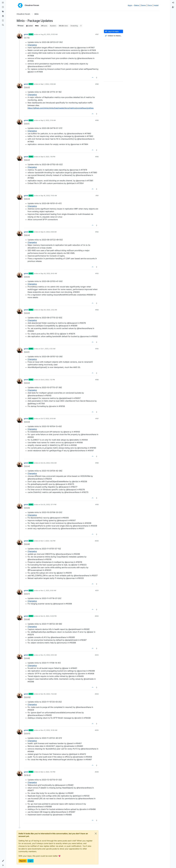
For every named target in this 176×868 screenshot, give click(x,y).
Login (30, 861)
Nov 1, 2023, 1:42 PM (48, 541)
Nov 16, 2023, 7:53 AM (49, 694)
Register (23, 861)
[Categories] (3, 3)
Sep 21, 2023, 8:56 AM (49, 232)
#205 (97, 730)
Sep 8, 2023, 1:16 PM (48, 157)
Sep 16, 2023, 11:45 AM (49, 196)
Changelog (32, 45)
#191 (97, 196)
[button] (3, 861)
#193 (97, 273)
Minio (37, 26)
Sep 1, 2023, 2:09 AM (48, 84)
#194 (97, 310)
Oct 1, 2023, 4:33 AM (48, 349)
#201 (97, 590)
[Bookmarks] (3, 21)
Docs (150, 5)
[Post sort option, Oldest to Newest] (113, 36)
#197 (97, 419)
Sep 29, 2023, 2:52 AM (49, 310)
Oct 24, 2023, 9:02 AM (49, 463)
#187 (97, 34)
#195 (97, 349)
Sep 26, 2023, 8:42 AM (49, 273)
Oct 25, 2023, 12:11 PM (48, 505)
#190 (97, 157)
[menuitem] (173, 3)
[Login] (173, 3)
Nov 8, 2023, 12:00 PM (49, 616)
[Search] (3, 25)
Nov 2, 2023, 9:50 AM (48, 590)
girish (26, 34)
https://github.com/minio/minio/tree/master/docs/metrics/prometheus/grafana (61, 108)
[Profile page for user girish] (20, 36)
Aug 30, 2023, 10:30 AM (49, 34)
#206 (97, 772)
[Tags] (3, 12)
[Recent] (3, 7)
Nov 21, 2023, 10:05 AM (49, 730)
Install (156, 5)
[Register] (173, 7)
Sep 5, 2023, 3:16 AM (48, 120)
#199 (97, 505)
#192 (97, 232)
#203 (97, 655)
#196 (97, 380)
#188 (97, 84)
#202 (97, 616)
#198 (97, 463)
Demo (143, 5)
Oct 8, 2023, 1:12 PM (48, 380)
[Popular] (3, 16)
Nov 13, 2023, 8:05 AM (49, 655)
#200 (97, 541)
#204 (97, 694)
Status (137, 5)
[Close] (96, 834)
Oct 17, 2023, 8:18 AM (48, 419)
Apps (130, 5)
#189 (97, 120)
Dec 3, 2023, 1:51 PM (48, 772)
